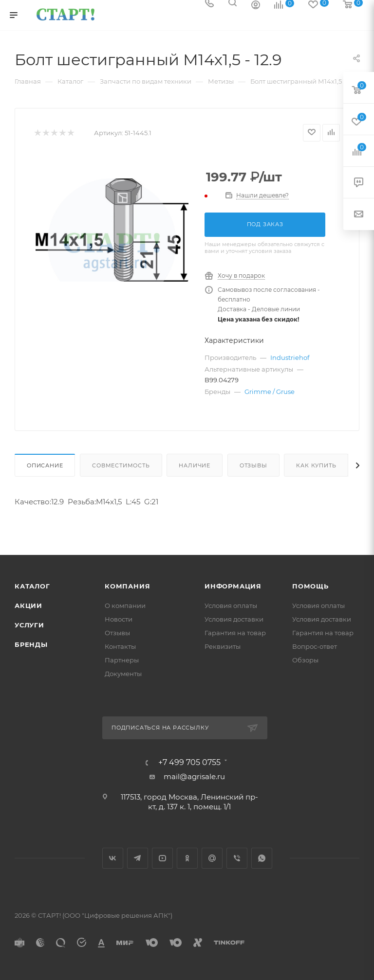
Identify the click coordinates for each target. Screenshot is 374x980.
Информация (233, 586)
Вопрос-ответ (315, 646)
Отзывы (253, 465)
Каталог (32, 586)
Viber (237, 858)
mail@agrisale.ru (194, 776)
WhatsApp (262, 858)
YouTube (162, 858)
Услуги (29, 625)
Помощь (310, 586)
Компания (127, 586)
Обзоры (305, 660)
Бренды (31, 644)
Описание (45, 465)
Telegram (138, 858)
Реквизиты (223, 646)
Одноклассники (187, 858)
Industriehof (290, 357)
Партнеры (122, 660)
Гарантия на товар (235, 633)
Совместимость (121, 465)
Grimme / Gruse (270, 392)
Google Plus (212, 858)
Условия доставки (234, 619)
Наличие (195, 465)
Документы (123, 674)
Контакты (120, 646)
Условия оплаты (231, 606)
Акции (28, 606)
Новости (119, 619)
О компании (125, 606)
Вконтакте (113, 858)
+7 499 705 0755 (189, 763)
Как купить (316, 465)
